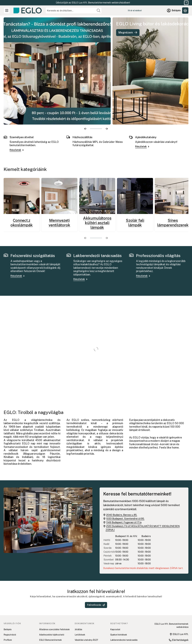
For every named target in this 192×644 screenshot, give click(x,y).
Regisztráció (10, 609)
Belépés (8, 603)
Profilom (8, 614)
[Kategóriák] (7, 11)
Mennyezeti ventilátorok (59, 197)
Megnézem (128, 32)
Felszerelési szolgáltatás (123, 619)
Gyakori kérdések (119, 609)
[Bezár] (186, 3)
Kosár (6, 619)
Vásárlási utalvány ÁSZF (86, 614)
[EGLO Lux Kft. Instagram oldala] (166, 622)
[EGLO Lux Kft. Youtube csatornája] (157, 622)
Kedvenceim (10, 624)
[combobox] (74, 11)
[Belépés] (174, 11)
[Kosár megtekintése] (185, 11)
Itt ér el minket (135, 11)
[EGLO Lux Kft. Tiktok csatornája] (174, 622)
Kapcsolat (115, 603)
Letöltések (80, 609)
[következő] (106, 103)
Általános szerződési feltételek (54, 603)
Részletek (17, 124)
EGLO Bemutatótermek (50, 614)
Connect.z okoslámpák (22, 197)
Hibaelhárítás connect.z (122, 624)
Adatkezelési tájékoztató (52, 609)
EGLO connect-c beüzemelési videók (125, 631)
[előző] (85, 103)
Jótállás (78, 603)
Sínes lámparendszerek (173, 197)
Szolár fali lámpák (135, 197)
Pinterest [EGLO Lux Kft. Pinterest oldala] (150, 627)
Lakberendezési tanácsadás (124, 614)
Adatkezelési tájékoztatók (88, 619)
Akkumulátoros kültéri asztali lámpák (97, 197)
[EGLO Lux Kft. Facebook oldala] (149, 622)
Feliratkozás (96, 579)
